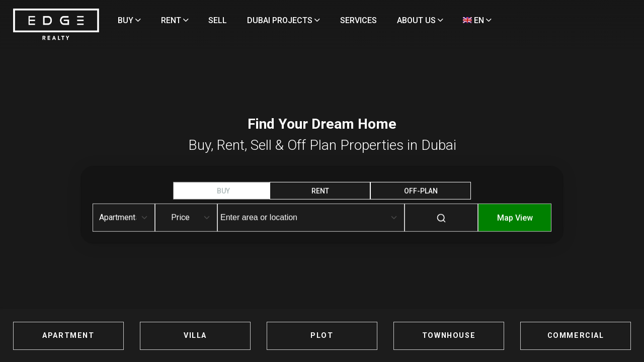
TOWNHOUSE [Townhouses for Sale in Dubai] (425, 336)
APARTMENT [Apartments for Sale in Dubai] (116, 336)
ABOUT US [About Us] (463, 20)
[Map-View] (515, 225)
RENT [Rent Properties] (217, 20)
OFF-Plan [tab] (421, 191)
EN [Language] (175, 46)
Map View (515, 218)
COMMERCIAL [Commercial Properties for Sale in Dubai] (528, 336)
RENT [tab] (320, 191)
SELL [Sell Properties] (260, 20)
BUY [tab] (223, 191)
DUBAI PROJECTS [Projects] (326, 20)
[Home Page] (107, 37)
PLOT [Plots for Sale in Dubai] (322, 336)
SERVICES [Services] (401, 20)
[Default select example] (124, 218)
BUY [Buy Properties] (172, 20)
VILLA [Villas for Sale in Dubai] (219, 336)
